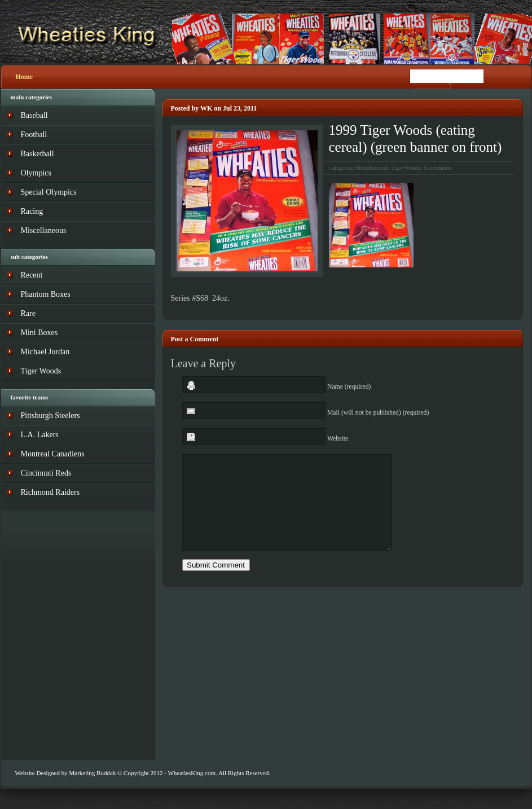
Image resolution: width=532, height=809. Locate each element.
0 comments (438, 168)
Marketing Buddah (92, 773)
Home (25, 77)
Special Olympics (49, 192)
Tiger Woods (405, 168)
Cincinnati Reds (46, 473)
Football (34, 135)
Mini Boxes (39, 333)
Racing (32, 211)
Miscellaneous (372, 168)
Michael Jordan (45, 352)
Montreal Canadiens (53, 454)
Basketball (38, 154)
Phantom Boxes (46, 294)
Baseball (34, 115)
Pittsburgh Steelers (50, 416)
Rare (28, 313)
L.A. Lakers (40, 435)
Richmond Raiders (50, 492)
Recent (32, 275)
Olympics (36, 173)
